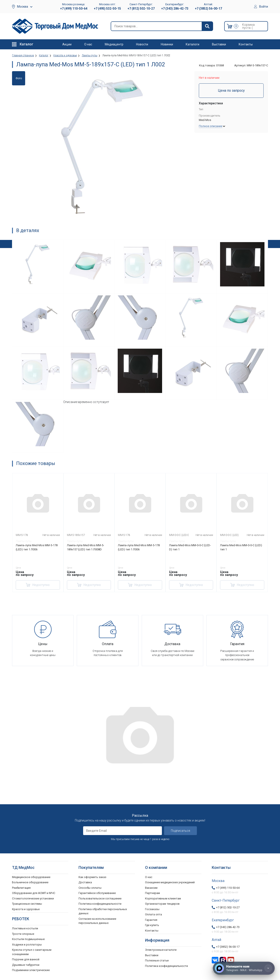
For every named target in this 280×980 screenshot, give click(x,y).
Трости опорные (23, 934)
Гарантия (151, 920)
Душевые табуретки (26, 965)
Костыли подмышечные (28, 939)
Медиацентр (114, 44)
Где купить (152, 925)
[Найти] (207, 26)
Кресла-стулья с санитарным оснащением (32, 952)
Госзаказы (152, 909)
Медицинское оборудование (31, 877)
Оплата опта (153, 914)
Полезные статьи (157, 960)
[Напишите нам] (244, 968)
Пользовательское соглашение (100, 898)
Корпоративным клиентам (163, 898)
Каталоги (192, 44)
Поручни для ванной (26, 959)
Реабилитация (21, 888)
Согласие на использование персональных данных (97, 921)
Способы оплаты (90, 888)
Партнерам (152, 893)
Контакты (246, 44)
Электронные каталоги (161, 950)
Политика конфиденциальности (100, 904)
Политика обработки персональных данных (103, 911)
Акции (67, 44)
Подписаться (180, 831)
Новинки (167, 44)
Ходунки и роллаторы (27, 945)
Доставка (85, 882)
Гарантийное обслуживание (97, 893)
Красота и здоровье (26, 909)
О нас (88, 44)
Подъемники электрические (31, 970)
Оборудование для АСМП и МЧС (34, 893)
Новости (142, 44)
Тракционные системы (27, 904)
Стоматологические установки (33, 898)
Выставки (219, 44)
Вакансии (151, 888)
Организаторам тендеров (162, 904)
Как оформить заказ (92, 877)
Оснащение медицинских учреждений (170, 882)
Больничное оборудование (30, 882)
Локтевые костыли (25, 928)
